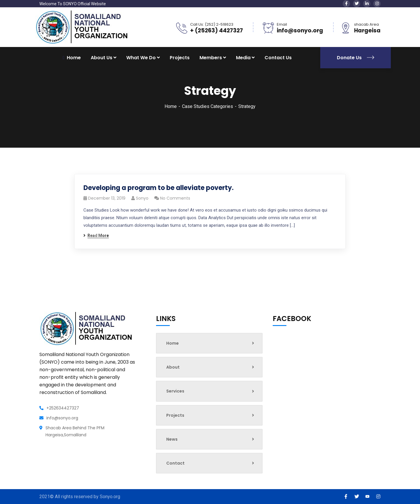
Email (282, 24)
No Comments (175, 198)
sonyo (142, 198)
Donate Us (356, 58)
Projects (180, 58)
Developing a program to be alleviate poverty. (159, 188)
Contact (210, 463)
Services (210, 391)
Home (171, 106)
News (210, 439)
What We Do (141, 58)
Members (211, 58)
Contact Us (278, 58)
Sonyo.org (110, 497)
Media (243, 58)
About (210, 367)
